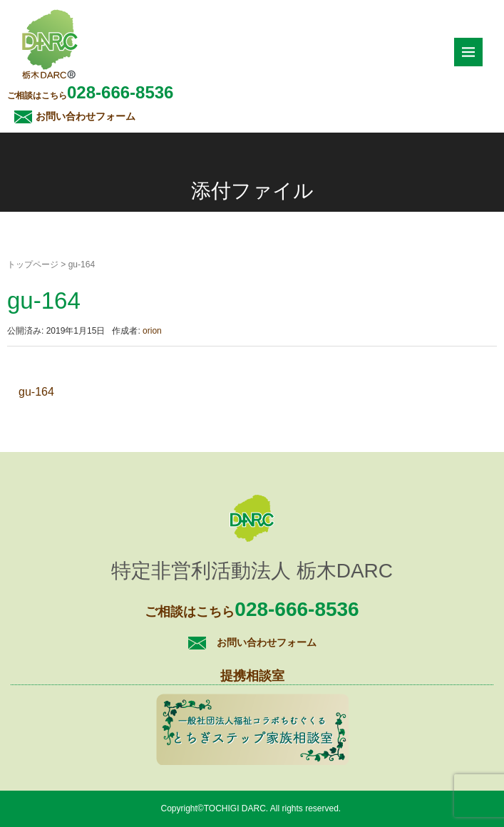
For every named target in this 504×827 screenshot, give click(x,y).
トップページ (33, 264)
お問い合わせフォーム (86, 116)
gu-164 (36, 392)
